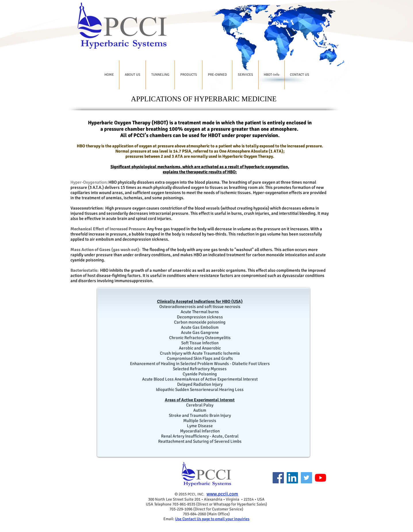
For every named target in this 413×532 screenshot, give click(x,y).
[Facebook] (278, 478)
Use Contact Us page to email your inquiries (212, 519)
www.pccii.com (222, 494)
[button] (132, 75)
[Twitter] (306, 478)
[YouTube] (321, 478)
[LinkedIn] (292, 478)
